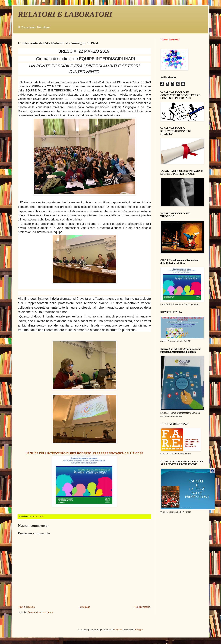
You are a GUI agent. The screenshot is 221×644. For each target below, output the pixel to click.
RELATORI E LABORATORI (65, 14)
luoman (118, 630)
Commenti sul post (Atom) (41, 612)
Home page (84, 607)
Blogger (139, 630)
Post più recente (27, 607)
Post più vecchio (142, 607)
